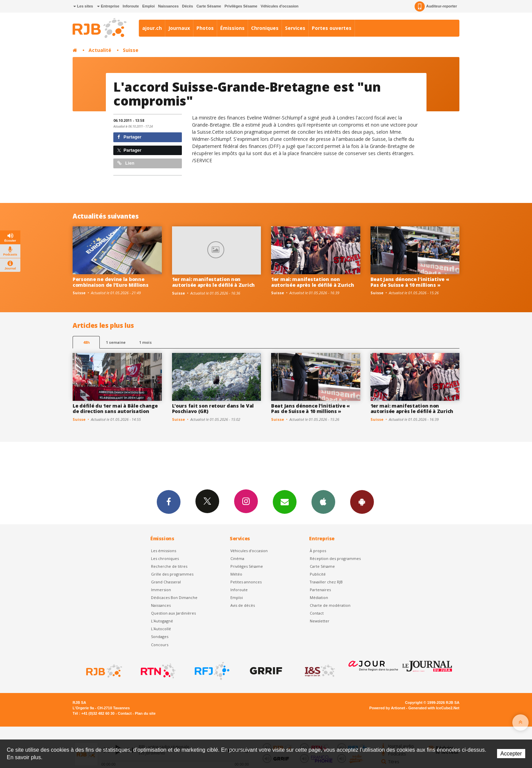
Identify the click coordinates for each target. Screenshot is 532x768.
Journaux (179, 28)
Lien (126, 163)
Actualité (100, 50)
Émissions (232, 28)
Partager (129, 137)
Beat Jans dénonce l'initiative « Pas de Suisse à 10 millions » (410, 282)
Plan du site (145, 713)
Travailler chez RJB (326, 582)
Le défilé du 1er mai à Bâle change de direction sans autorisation (115, 409)
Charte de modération (330, 605)
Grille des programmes (172, 574)
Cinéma (237, 558)
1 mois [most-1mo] (145, 342)
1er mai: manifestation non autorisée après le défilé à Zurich (213, 282)
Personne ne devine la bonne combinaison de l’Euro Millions (111, 282)
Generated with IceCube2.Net (434, 708)
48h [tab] (86, 342)
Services (295, 28)
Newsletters (285, 502)
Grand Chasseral (166, 582)
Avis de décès (243, 605)
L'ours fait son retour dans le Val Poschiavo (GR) (213, 409)
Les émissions (164, 551)
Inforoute (131, 6)
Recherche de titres (169, 566)
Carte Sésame (209, 6)
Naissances (168, 6)
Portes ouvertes (332, 28)
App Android (362, 502)
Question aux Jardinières (173, 613)
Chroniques (265, 28)
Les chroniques (165, 558)
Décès (188, 6)
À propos (318, 551)
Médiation (319, 597)
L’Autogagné (162, 621)
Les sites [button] (83, 6)
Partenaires (320, 590)
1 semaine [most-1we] (116, 342)
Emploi (148, 6)
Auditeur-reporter (436, 6)
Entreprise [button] (108, 6)
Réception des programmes (335, 558)
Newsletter (320, 621)
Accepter (511, 754)
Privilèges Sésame (241, 6)
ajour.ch (152, 28)
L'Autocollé (161, 629)
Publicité (318, 574)
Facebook (169, 502)
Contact (317, 613)
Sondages (160, 636)
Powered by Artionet (387, 708)
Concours (160, 645)
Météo (236, 574)
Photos (205, 28)
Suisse (131, 50)
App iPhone (323, 502)
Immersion (161, 590)
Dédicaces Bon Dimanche (174, 597)
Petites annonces (246, 582)
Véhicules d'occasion (279, 6)
